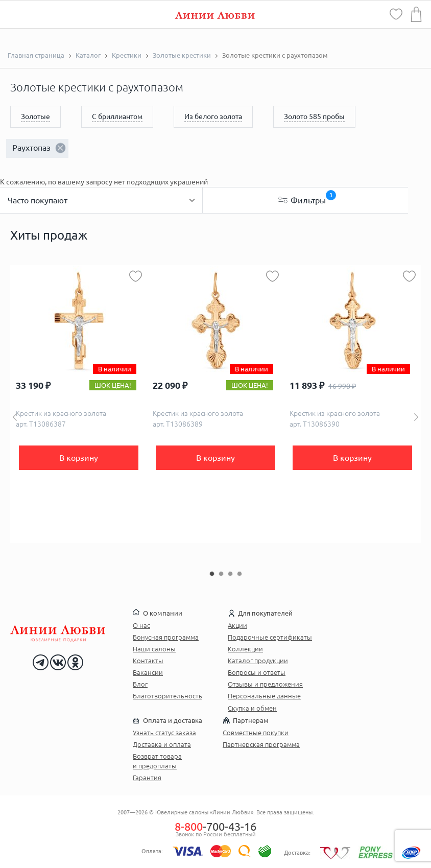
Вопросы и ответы (257, 672)
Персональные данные (264, 696)
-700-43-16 (215, 826)
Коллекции (245, 649)
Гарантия (147, 778)
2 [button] (221, 574)
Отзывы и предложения (265, 684)
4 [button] (240, 574)
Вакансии (148, 672)
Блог (140, 684)
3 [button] (230, 574)
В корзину (79, 458)
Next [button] (416, 417)
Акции (237, 625)
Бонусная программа (166, 637)
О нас (141, 625)
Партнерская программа (261, 744)
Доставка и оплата (162, 744)
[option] (79, 404)
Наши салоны (154, 649)
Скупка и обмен (252, 708)
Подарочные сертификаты (270, 637)
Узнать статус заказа (164, 733)
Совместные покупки (256, 733)
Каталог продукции (258, 661)
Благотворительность (167, 696)
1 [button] (212, 574)
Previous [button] (15, 417)
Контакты (148, 661)
